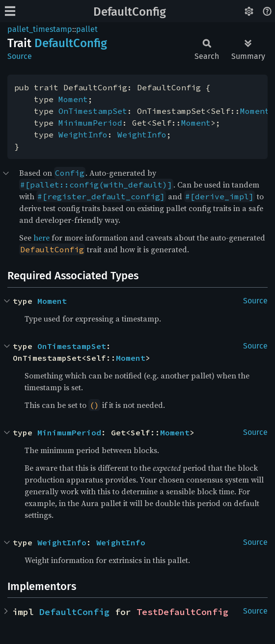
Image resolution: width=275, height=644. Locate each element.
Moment (73, 99)
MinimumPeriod (90, 123)
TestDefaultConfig (182, 612)
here (41, 238)
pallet (87, 29)
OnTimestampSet (93, 111)
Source (20, 56)
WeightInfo (83, 134)
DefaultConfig (130, 12)
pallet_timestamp (40, 29)
